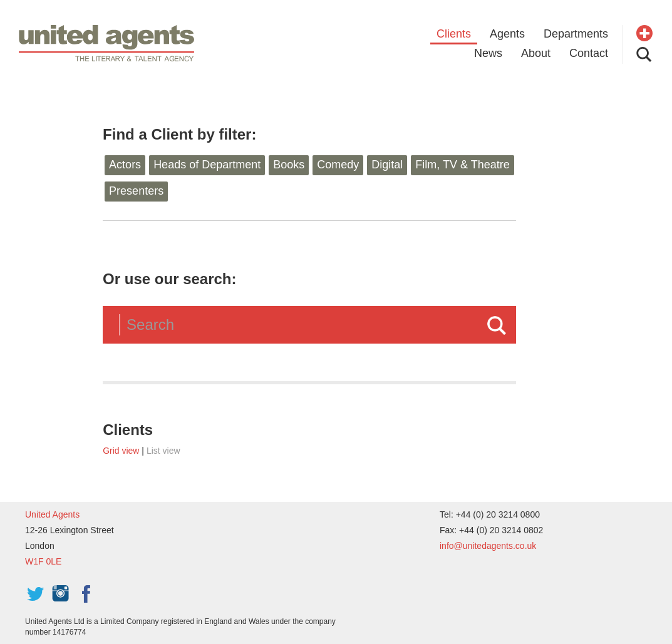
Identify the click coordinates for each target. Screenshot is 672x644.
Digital (387, 165)
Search (497, 325)
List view (163, 451)
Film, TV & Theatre (462, 165)
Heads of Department (207, 165)
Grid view (121, 451)
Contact (589, 53)
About (536, 53)
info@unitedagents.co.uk (488, 546)
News (488, 53)
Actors (125, 165)
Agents (507, 34)
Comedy (338, 165)
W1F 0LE (43, 561)
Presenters (136, 191)
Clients (454, 34)
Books (289, 165)
